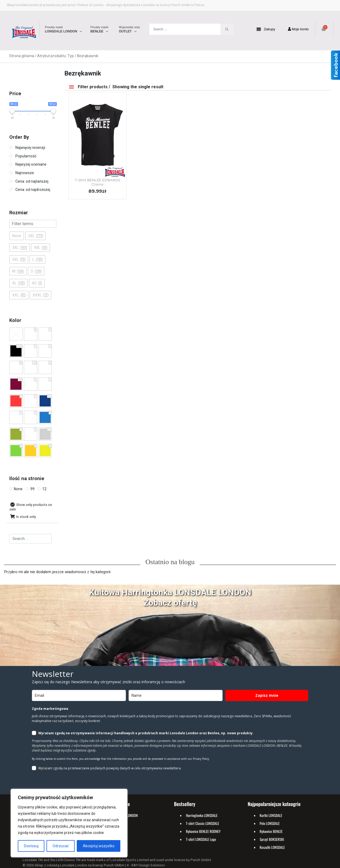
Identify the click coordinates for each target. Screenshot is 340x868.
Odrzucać (61, 846)
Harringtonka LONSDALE (202, 815)
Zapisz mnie (267, 695)
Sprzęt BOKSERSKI (272, 839)
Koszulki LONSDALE (272, 847)
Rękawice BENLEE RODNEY (203, 831)
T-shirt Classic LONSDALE (203, 823)
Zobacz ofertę (170, 603)
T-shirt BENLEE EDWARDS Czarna (97, 182)
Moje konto (298, 29)
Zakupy (266, 29)
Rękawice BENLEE (271, 831)
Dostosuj (31, 846)
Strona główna (22, 56)
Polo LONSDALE (270, 823)
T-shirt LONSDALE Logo (201, 839)
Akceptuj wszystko (99, 846)
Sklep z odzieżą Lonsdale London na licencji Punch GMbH (79, 865)
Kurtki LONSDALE (271, 815)
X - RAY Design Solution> (146, 865)
